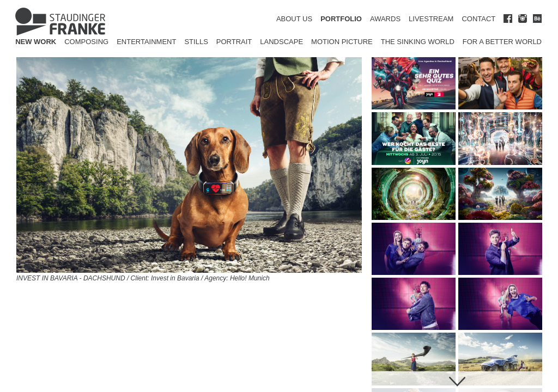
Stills (196, 42)
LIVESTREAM (431, 19)
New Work (36, 42)
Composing (86, 42)
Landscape (281, 42)
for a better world (502, 42)
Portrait (234, 42)
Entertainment (146, 42)
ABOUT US (294, 19)
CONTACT (478, 19)
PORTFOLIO (341, 19)
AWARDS (385, 19)
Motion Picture (342, 42)
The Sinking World (418, 42)
